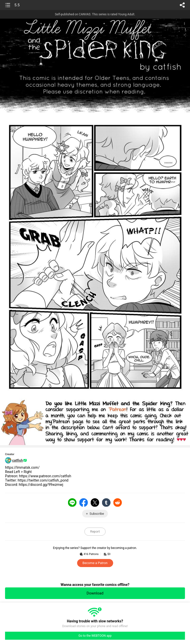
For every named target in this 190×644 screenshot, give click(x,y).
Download (95, 593)
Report (95, 531)
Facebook (84, 502)
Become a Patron (95, 563)
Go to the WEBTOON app (95, 636)
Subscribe (97, 514)
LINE (72, 502)
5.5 (17, 5)
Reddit (118, 502)
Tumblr (106, 502)
